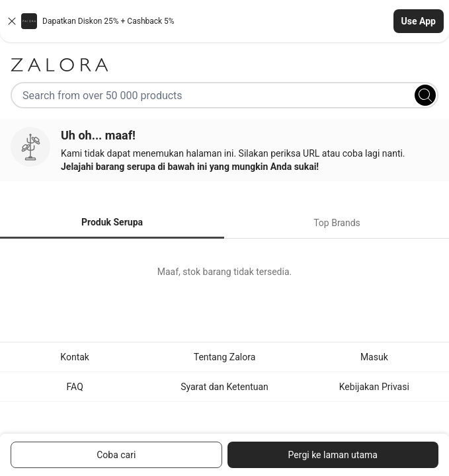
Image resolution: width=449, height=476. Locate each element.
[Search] (425, 95)
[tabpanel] (224, 272)
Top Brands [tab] (337, 223)
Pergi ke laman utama (333, 455)
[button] (224, 21)
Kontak (75, 357)
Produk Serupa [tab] (112, 222)
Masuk (374, 357)
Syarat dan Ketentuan (224, 387)
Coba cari (116, 455)
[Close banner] (12, 21)
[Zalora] (224, 65)
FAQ (75, 387)
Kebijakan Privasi (374, 387)
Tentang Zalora (225, 357)
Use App (419, 21)
